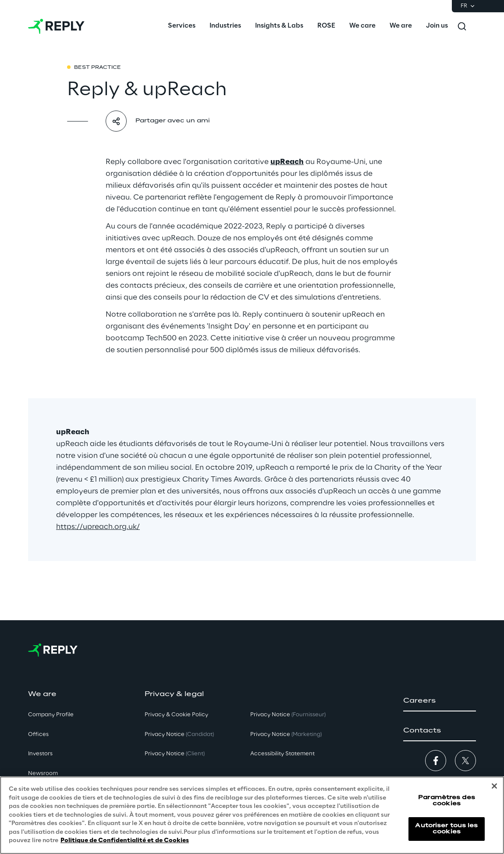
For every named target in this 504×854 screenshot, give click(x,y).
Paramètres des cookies (447, 801)
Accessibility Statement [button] (282, 754)
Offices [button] (38, 734)
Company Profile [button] (51, 715)
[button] (440, 701)
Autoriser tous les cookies (446, 829)
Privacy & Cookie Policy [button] (176, 715)
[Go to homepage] (56, 26)
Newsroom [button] (43, 774)
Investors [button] (40, 754)
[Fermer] (494, 786)
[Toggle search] (462, 26)
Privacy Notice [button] (179, 734)
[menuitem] (182, 26)
